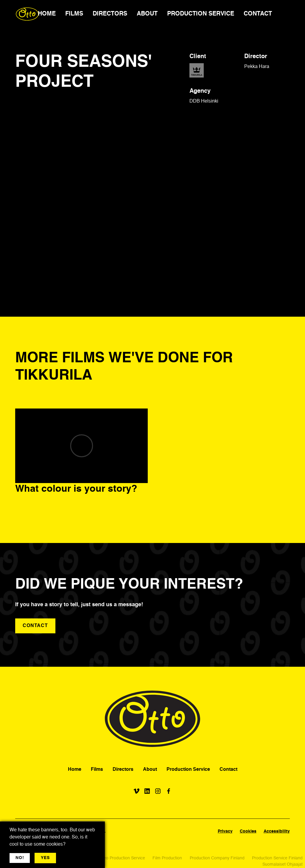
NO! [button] (20, 858)
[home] (27, 14)
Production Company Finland (217, 858)
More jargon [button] (73, 858)
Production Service (188, 770)
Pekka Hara (257, 67)
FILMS (74, 14)
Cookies (248, 831)
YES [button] (45, 858)
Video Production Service (121, 858)
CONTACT (258, 14)
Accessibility (277, 831)
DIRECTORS (110, 14)
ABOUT (147, 14)
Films (97, 770)
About (150, 770)
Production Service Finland (277, 858)
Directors (123, 770)
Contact (228, 770)
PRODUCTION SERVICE (201, 14)
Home (75, 770)
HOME (47, 14)
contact (35, 626)
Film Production (167, 858)
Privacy (225, 831)
